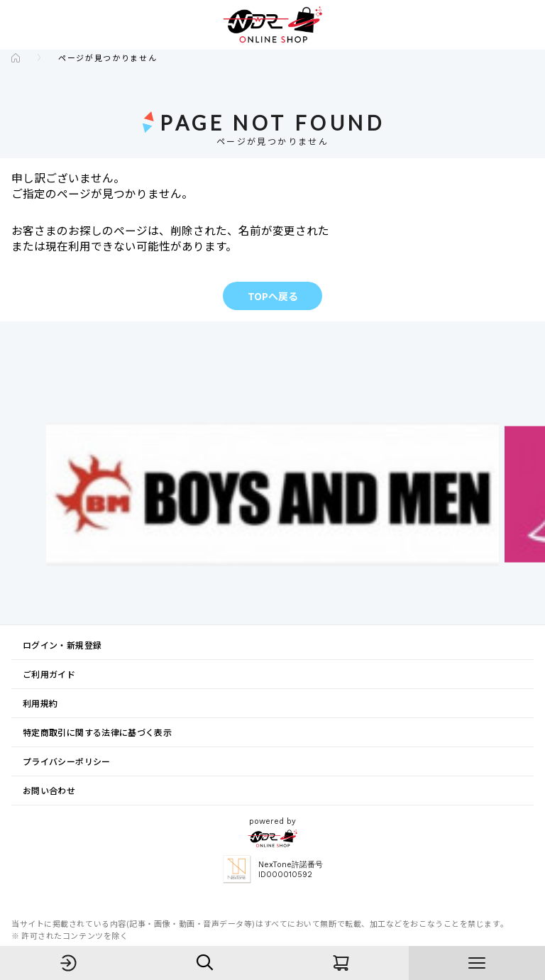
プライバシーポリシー (67, 761)
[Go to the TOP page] (16, 57)
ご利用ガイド (49, 674)
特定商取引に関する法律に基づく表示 (97, 732)
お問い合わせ (49, 790)
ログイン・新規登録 (62, 645)
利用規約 (40, 703)
